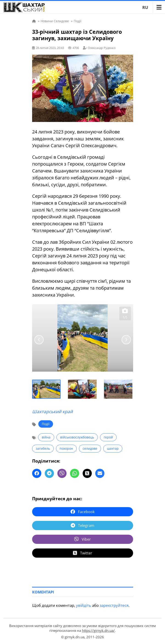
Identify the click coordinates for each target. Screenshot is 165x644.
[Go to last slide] (39, 340)
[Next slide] (126, 340)
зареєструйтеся (114, 605)
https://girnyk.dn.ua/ (98, 630)
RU (145, 7)
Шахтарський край (52, 412)
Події (46, 424)
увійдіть (84, 605)
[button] (47, 389)
